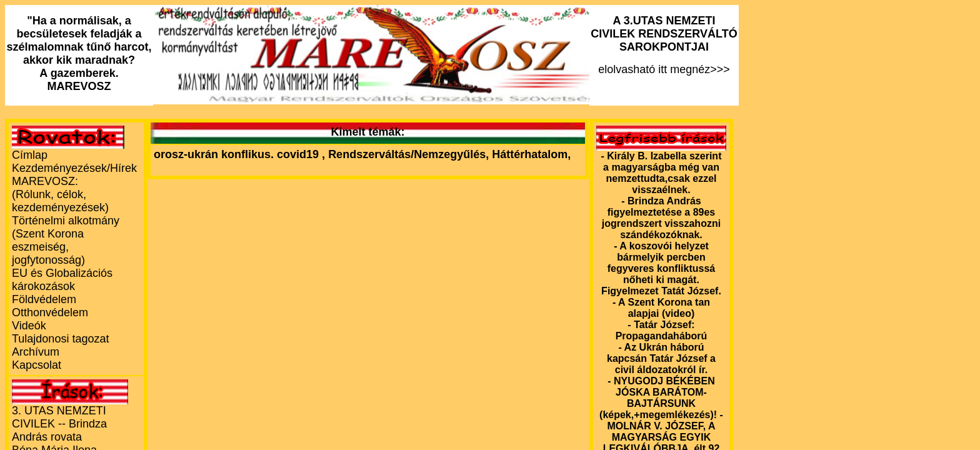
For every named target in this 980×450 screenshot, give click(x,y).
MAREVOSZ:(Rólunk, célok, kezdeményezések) (60, 194)
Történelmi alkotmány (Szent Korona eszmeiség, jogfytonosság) (66, 240)
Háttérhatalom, (531, 154)
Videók (29, 326)
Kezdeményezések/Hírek (74, 168)
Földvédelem (44, 299)
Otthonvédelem (50, 312)
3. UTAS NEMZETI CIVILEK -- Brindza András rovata (59, 424)
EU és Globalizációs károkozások (62, 280)
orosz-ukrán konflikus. (214, 154)
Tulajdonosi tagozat (60, 339)
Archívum (36, 352)
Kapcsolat (37, 365)
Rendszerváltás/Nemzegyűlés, (410, 154)
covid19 (299, 154)
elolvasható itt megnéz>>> (664, 45)
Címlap (30, 155)
